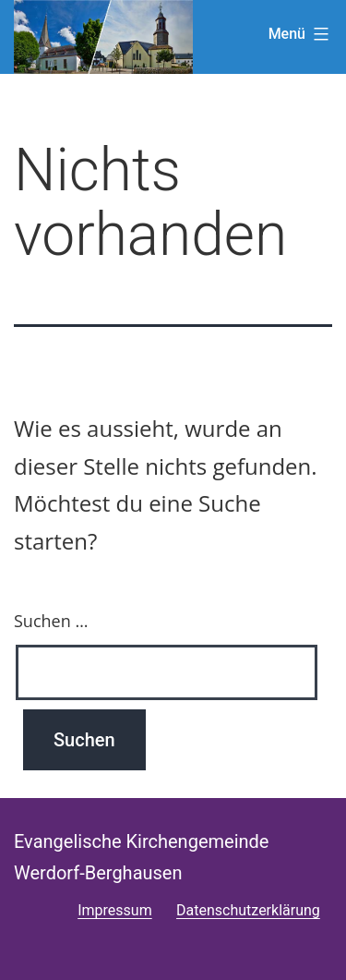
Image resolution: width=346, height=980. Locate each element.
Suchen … (51, 621)
